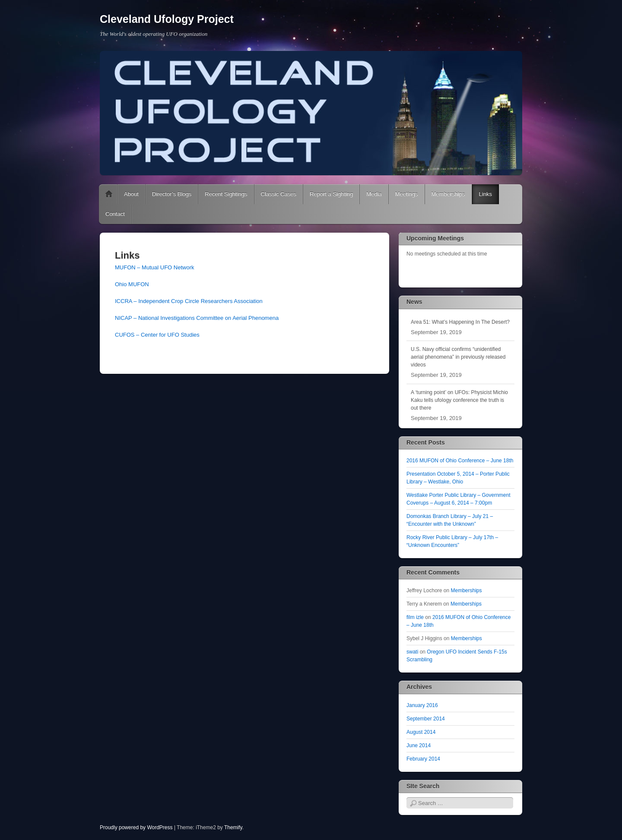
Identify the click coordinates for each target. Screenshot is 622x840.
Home (109, 194)
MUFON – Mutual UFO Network (154, 267)
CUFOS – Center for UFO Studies (157, 335)
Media (374, 194)
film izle (415, 617)
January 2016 (422, 705)
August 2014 (421, 732)
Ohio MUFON (132, 284)
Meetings (407, 194)
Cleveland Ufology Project (167, 19)
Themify (233, 827)
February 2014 (423, 759)
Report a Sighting (331, 194)
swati (412, 652)
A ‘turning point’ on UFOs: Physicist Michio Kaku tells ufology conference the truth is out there (459, 400)
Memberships (448, 194)
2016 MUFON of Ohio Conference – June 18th (460, 461)
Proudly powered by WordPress (136, 827)
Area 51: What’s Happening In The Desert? (460, 322)
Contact (115, 214)
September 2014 (426, 719)
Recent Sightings (226, 194)
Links (486, 194)
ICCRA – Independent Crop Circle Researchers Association (189, 301)
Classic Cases (279, 194)
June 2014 (419, 745)
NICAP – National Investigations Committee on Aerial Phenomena (197, 318)
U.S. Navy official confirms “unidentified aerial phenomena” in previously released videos (458, 357)
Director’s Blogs (172, 194)
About (131, 194)
